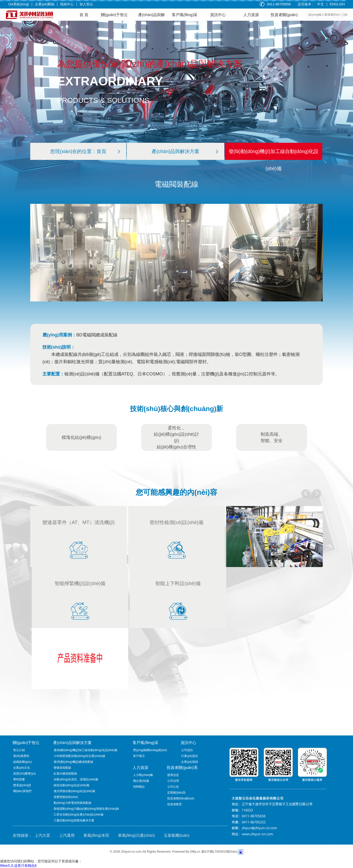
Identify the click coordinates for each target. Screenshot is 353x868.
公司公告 (173, 787)
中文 (321, 4)
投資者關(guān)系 (182, 768)
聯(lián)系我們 (22, 791)
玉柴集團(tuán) (176, 835)
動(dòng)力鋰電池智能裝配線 (73, 803)
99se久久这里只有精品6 (18, 866)
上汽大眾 (42, 835)
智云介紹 (19, 750)
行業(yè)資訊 (190, 756)
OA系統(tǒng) (19, 4)
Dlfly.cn (195, 852)
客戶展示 (139, 756)
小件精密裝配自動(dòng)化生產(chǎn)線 (79, 756)
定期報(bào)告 (176, 793)
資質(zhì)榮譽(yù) (25, 774)
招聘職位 (139, 787)
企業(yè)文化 (22, 768)
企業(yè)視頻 (190, 762)
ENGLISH (337, 4)
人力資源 (140, 768)
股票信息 (173, 775)
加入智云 (86, 4)
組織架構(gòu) (22, 762)
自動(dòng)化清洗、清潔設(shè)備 (76, 779)
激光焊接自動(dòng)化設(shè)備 (74, 791)
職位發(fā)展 (141, 781)
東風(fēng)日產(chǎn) (136, 835)
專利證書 (19, 779)
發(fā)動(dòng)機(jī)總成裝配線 (74, 762)
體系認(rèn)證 (22, 785)
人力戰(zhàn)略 (143, 775)
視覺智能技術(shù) (66, 797)
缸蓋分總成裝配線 (65, 774)
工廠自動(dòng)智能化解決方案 (74, 820)
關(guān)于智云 (26, 743)
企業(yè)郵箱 (45, 4)
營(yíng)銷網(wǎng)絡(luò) (150, 750)
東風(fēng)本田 (96, 835)
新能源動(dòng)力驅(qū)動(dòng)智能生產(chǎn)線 (86, 809)
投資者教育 (175, 804)
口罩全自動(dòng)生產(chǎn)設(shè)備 (78, 815)
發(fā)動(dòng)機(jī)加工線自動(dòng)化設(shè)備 (274, 160)
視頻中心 (67, 4)
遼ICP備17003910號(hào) (219, 852)
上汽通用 (67, 835)
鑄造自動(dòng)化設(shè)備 (71, 785)
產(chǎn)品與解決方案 (185, 151)
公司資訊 (187, 750)
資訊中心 (188, 743)
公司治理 (173, 781)
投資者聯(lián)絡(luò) (181, 798)
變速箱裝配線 (62, 768)
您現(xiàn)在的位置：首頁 (85, 151)
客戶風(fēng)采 (146, 743)
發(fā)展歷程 (21, 756)
